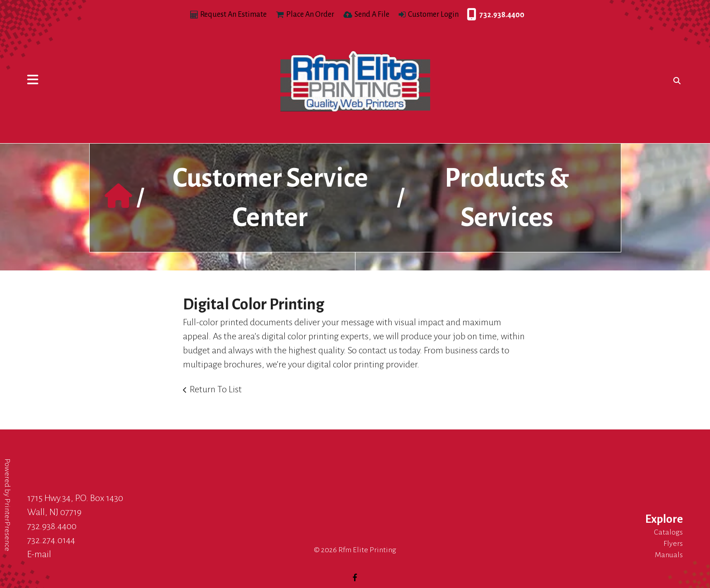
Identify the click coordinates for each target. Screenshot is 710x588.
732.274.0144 (51, 540)
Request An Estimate (233, 14)
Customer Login (433, 14)
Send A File (372, 14)
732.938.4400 (469, 15)
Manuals (669, 555)
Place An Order (310, 14)
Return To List (216, 389)
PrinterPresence (7, 525)
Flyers (673, 544)
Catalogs (668, 532)
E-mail (39, 554)
